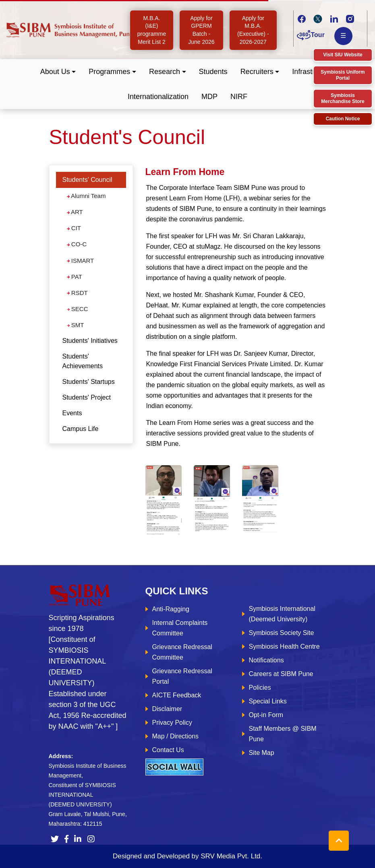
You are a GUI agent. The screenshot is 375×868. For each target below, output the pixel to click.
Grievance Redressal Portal (182, 676)
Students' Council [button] (87, 180)
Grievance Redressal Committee (182, 652)
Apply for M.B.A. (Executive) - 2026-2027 (253, 30)
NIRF (239, 97)
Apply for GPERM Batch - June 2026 (201, 30)
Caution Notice (343, 119)
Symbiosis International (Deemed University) (282, 614)
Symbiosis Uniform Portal (343, 75)
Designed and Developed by (187, 856)
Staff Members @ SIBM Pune (283, 734)
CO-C (77, 244)
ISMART (81, 261)
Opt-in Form (266, 715)
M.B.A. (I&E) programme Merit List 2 (152, 30)
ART (75, 212)
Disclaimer (167, 709)
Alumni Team (86, 196)
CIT (74, 228)
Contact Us (168, 750)
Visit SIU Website (343, 55)
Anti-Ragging (171, 609)
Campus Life (81, 429)
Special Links (268, 701)
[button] (58, 72)
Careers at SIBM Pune (281, 674)
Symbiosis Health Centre (284, 646)
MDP (209, 97)
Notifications (266, 660)
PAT (75, 277)
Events (72, 413)
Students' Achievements (83, 361)
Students (213, 72)
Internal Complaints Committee (180, 628)
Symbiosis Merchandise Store (343, 98)
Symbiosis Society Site (282, 633)
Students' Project (87, 397)
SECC (78, 309)
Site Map (262, 753)
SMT (76, 325)
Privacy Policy (172, 723)
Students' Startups (89, 382)
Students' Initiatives (90, 341)
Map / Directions (176, 736)
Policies (260, 688)
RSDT (77, 293)
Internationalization (158, 97)
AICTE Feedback (177, 695)
